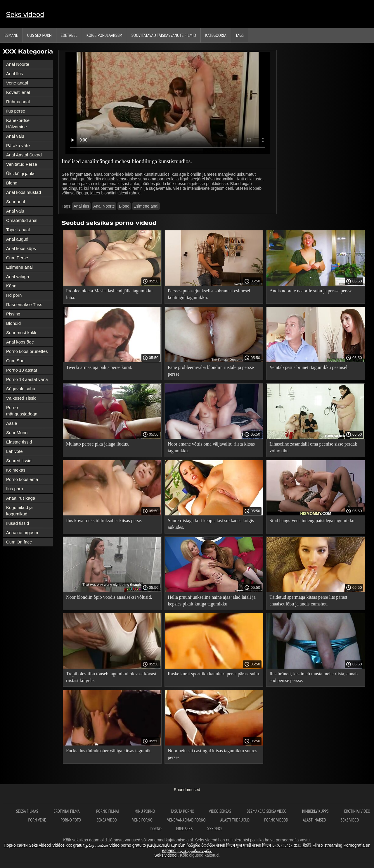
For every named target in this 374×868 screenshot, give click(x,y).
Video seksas (221, 811)
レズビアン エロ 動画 (292, 845)
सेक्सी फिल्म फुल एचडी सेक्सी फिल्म (244, 845)
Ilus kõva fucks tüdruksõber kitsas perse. (104, 521)
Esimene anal (19, 267)
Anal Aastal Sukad (24, 155)
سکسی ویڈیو (97, 845)
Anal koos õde (20, 342)
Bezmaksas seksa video (267, 811)
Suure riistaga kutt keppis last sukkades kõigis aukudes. (211, 524)
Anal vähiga (18, 276)
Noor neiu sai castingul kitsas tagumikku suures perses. (212, 754)
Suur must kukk (21, 333)
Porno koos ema (22, 479)
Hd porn (14, 295)
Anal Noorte (18, 64)
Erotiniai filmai (68, 811)
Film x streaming (327, 845)
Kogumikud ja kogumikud (19, 511)
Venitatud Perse (22, 164)
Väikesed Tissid (21, 398)
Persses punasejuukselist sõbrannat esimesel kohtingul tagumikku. (209, 294)
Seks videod (25, 14)
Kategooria (216, 35)
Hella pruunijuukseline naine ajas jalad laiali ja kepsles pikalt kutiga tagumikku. (212, 600)
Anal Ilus (15, 74)
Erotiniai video (357, 811)
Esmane (11, 35)
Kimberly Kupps (316, 811)
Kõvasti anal (18, 92)
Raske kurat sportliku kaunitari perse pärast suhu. (214, 674)
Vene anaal (17, 83)
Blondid (13, 323)
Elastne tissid (19, 442)
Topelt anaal (18, 230)
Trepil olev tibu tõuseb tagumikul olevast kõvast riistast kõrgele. (111, 677)
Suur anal (15, 202)
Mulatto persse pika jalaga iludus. (98, 444)
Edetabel (69, 35)
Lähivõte (14, 451)
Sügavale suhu (21, 389)
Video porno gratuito (128, 845)
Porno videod (276, 820)
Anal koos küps (21, 248)
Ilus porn (15, 489)
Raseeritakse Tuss (24, 304)
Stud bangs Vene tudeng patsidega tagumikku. (312, 521)
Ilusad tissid (18, 523)
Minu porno (145, 811)
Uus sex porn (39, 35)
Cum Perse (17, 258)
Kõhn (11, 286)
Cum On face (19, 542)
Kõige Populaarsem (104, 35)
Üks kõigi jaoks (21, 174)
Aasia (12, 423)
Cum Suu (15, 361)
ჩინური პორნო (201, 845)
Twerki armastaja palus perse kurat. (99, 367)
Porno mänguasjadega (22, 411)
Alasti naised (314, 820)
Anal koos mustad (24, 192)
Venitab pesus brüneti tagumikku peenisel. (309, 367)
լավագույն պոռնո (166, 845)
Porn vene (37, 820)
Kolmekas (16, 470)
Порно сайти (16, 845)
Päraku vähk (18, 145)
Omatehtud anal (22, 220)
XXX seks (215, 829)
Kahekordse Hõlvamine (18, 124)
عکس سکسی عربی (195, 850)
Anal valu (15, 136)
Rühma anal (18, 102)
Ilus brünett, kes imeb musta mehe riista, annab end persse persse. (314, 677)
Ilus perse (16, 111)
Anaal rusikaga (21, 498)
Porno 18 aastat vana (27, 379)
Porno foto (71, 820)
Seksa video (107, 820)
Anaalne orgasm (22, 533)
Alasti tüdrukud (235, 820)
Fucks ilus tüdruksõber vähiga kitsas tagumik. (109, 751)
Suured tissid (19, 461)
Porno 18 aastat (22, 370)
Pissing (13, 314)
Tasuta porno (182, 811)
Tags (240, 35)
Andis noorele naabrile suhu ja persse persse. (311, 291)
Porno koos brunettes (27, 351)
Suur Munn (17, 433)
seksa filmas (28, 811)
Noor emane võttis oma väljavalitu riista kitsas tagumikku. (211, 447)
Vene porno (142, 820)
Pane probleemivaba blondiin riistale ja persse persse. (211, 371)
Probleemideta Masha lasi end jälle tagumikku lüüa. (109, 294)
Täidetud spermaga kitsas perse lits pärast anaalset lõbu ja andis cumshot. (308, 600)
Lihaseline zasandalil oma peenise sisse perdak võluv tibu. (313, 447)
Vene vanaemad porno (186, 820)
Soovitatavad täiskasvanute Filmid (164, 35)
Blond (12, 183)
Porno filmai (108, 811)
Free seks (184, 829)
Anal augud (17, 239)
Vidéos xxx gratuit (68, 845)
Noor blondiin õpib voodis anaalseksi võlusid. (109, 597)
